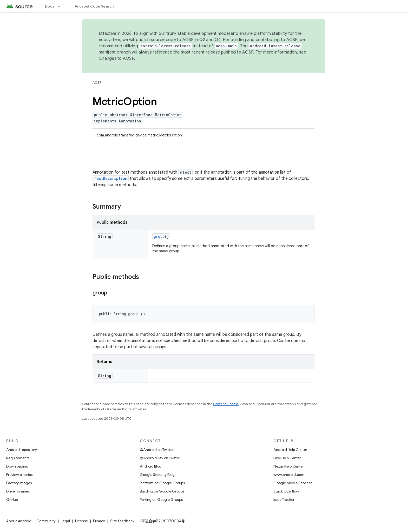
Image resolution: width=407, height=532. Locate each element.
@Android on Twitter (157, 450)
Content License (226, 404)
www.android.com (289, 475)
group (159, 236)
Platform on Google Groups (162, 483)
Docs (50, 6)
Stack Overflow (286, 491)
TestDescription (111, 178)
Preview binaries (19, 475)
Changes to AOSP (116, 58)
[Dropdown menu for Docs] (61, 6)
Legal (65, 521)
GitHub (12, 500)
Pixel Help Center (287, 458)
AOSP (97, 83)
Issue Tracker (284, 500)
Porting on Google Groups (161, 500)
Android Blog (151, 466)
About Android (19, 521)
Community (46, 521)
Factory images (19, 483)
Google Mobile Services (293, 483)
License (81, 521)
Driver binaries (18, 491)
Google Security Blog (157, 475)
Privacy (99, 521)
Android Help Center (290, 450)
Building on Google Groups (162, 491)
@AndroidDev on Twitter (160, 458)
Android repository (22, 450)
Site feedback (122, 521)
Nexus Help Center (289, 466)
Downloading (17, 466)
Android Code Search (94, 6)
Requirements (18, 458)
